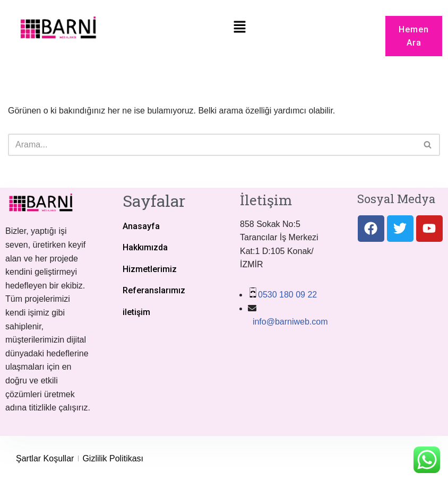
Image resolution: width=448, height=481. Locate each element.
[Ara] (212, 145)
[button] (240, 28)
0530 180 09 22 (287, 295)
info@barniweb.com (289, 322)
